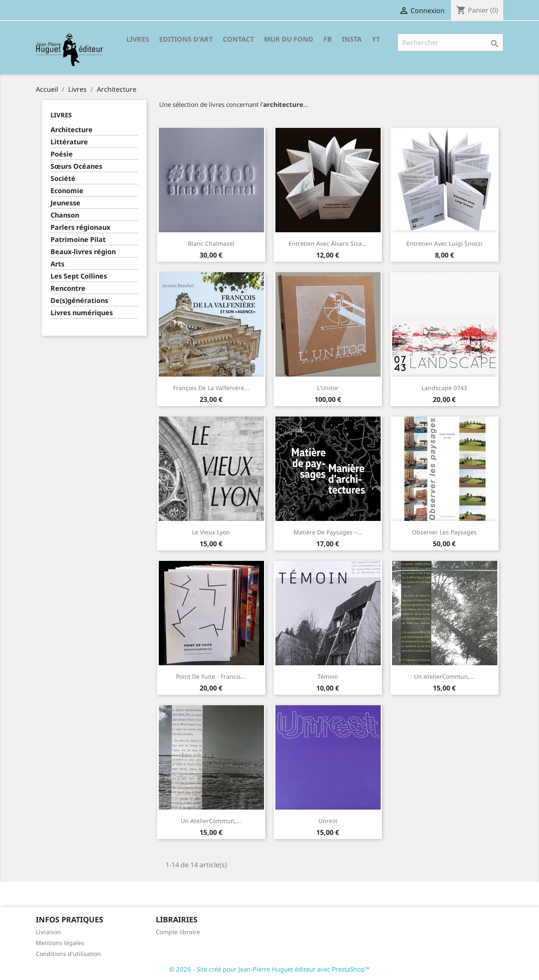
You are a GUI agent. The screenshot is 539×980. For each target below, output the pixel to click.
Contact (238, 39)
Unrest (328, 821)
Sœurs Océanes (76, 166)
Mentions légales (60, 943)
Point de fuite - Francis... (211, 676)
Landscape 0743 (444, 388)
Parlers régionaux (80, 227)
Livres (138, 39)
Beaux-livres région (83, 252)
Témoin (328, 676)
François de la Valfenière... (211, 388)
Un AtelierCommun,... (444, 676)
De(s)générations (79, 301)
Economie (67, 191)
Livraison (48, 932)
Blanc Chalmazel (211, 243)
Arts (57, 264)
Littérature (69, 142)
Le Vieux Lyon (211, 532)
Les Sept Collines (79, 276)
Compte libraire (178, 932)
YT (376, 39)
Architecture (72, 130)
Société (63, 179)
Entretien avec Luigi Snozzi (444, 243)
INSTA (352, 39)
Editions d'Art (186, 39)
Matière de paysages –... (328, 532)
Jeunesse (65, 203)
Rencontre (68, 288)
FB (328, 39)
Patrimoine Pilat (78, 240)
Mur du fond (289, 39)
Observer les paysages (444, 532)
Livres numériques (82, 313)
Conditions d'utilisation (68, 954)
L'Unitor (328, 388)
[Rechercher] (450, 42)
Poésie (62, 154)
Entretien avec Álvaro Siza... (328, 243)
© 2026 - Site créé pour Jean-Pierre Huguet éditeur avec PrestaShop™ (269, 969)
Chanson (65, 215)
